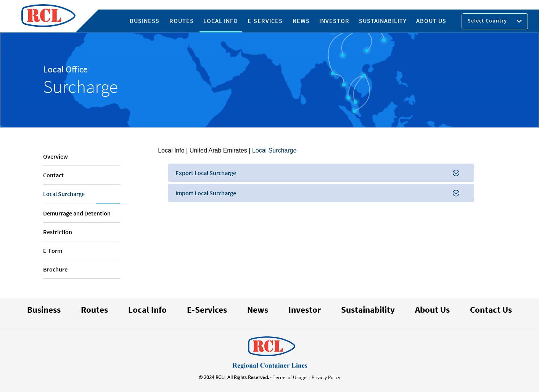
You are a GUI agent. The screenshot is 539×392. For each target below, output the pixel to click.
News (258, 309)
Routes (94, 309)
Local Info (171, 150)
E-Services (207, 309)
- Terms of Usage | (290, 377)
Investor (305, 309)
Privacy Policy (325, 377)
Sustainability (368, 309)
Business (44, 309)
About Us (432, 309)
